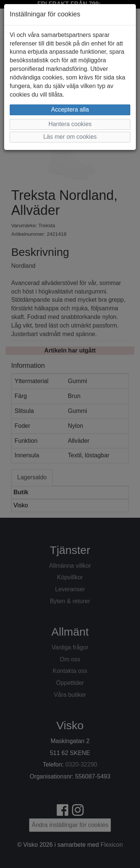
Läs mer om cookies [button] (70, 137)
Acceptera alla (70, 109)
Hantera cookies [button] (70, 124)
